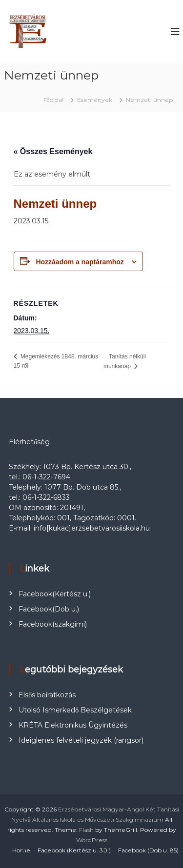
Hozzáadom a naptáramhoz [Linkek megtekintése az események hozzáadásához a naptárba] (80, 262)
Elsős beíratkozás (47, 695)
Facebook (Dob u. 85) (148, 850)
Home (21, 850)
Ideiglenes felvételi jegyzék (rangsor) (81, 740)
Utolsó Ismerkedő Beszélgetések (75, 710)
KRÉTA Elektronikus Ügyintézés (73, 725)
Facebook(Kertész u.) (55, 594)
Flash (86, 830)
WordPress (92, 840)
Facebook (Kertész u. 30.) (74, 850)
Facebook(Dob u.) (49, 609)
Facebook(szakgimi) (53, 624)
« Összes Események (53, 151)
